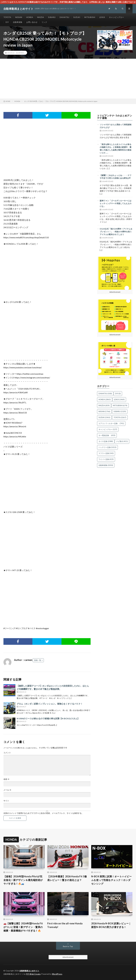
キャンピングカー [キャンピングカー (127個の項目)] (108, 429)
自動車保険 (18, 22)
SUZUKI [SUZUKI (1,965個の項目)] (104, 417)
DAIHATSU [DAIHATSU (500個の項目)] (105, 394)
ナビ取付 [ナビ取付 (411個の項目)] (122, 441)
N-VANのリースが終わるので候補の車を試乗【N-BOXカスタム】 (48, 718)
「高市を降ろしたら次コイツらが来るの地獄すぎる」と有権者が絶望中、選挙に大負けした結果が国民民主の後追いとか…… (116, 148)
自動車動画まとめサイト (29, 971)
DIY (7, 22)
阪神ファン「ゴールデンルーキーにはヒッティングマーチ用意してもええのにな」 (116, 203)
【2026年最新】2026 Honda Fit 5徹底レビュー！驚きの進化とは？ (67, 878)
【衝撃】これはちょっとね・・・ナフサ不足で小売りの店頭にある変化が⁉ (116, 177)
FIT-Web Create (33, 974)
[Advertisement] (68, 79)
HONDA (30, 17)
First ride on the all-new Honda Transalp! (65, 925)
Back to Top (68, 946)
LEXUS (102, 17)
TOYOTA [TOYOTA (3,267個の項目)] (120, 417)
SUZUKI (77, 17)
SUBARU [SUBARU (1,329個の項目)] (120, 411)
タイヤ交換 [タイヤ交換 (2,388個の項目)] (106, 441)
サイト (6, 801)
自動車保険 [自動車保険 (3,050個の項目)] (106, 465)
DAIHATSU (64, 17)
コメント (7, 753)
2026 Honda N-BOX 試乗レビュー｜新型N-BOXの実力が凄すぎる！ (111, 925)
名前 (6, 779)
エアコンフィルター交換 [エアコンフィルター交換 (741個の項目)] (111, 423)
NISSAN (19, 17)
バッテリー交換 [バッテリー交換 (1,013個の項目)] (107, 447)
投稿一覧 (38, 660)
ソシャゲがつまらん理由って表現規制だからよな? (116, 126)
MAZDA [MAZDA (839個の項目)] (104, 405)
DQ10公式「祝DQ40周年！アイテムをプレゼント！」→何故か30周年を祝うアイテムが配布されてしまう (116, 232)
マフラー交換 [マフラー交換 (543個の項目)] (106, 453)
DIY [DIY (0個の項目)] (118, 394)
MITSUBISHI (90, 17)
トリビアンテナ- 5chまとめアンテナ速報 (115, 117)
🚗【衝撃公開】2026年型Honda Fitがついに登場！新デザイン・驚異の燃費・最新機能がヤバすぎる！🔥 (23, 927)
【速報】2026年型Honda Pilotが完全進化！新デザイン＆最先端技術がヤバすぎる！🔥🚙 (23, 880)
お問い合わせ (32, 22)
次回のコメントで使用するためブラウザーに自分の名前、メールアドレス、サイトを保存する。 (43, 813)
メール (7, 790)
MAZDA (41, 17)
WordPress (57, 974)
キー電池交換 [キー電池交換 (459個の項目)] (107, 435)
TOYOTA (7, 17)
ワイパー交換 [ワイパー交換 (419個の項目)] (106, 459)
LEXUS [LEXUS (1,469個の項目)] (119, 399)
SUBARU (52, 17)
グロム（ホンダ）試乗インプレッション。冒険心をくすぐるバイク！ (50, 704)
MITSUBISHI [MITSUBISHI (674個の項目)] (120, 405)
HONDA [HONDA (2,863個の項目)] (105, 399)
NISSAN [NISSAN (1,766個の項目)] (104, 411)
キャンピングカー (116, 17)
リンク (44, 22)
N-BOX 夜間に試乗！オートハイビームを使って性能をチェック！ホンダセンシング (111, 880)
